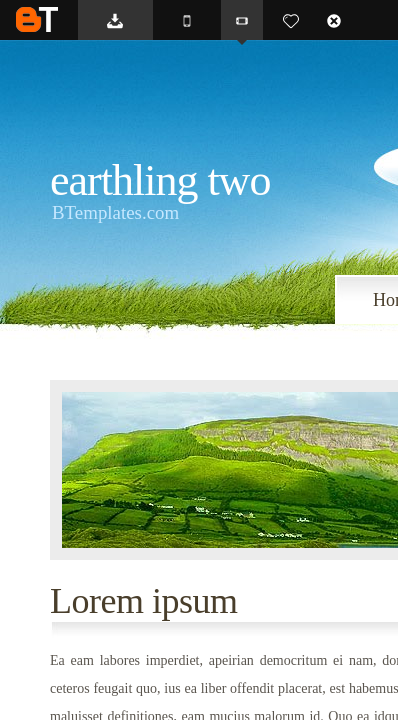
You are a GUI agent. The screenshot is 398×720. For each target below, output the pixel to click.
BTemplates (37, 19)
